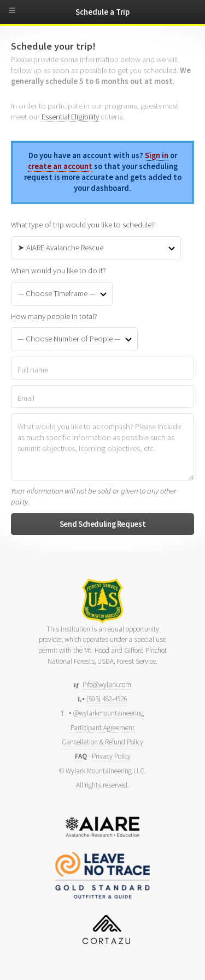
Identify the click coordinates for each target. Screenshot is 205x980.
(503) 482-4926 (107, 699)
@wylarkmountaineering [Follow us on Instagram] (109, 713)
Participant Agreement (102, 728)
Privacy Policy (111, 756)
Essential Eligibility (70, 117)
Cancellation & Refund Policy (102, 742)
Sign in (157, 155)
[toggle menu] (16, 13)
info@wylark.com (107, 685)
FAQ (81, 756)
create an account (60, 166)
